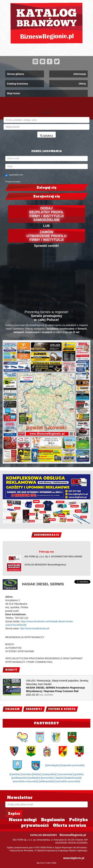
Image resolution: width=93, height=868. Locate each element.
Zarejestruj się (47, 196)
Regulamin (53, 820)
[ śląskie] (59, 778)
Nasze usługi (23, 820)
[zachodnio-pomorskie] (68, 781)
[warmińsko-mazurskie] (26, 781)
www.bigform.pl (74, 858)
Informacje (80, 74)
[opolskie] (78, 774)
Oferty (82, 84)
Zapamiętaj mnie (14, 175)
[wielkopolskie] (47, 781)
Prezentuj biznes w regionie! (46, 312)
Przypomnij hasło (13, 182)
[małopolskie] (49, 774)
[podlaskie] (34, 778)
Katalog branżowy (18, 84)
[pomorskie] (47, 778)
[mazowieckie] (65, 774)
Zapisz (14, 813)
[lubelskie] (15, 774)
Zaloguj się (46, 187)
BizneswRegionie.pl (73, 835)
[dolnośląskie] (53, 765)
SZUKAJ (47, 136)
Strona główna (15, 74)
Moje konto (14, 93)
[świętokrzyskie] (73, 778)
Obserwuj (34, 709)
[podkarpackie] (20, 778)
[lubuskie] (27, 774)
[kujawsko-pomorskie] (73, 765)
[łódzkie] (37, 774)
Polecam (13, 709)
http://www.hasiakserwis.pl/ (35, 628)
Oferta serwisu (69, 825)
